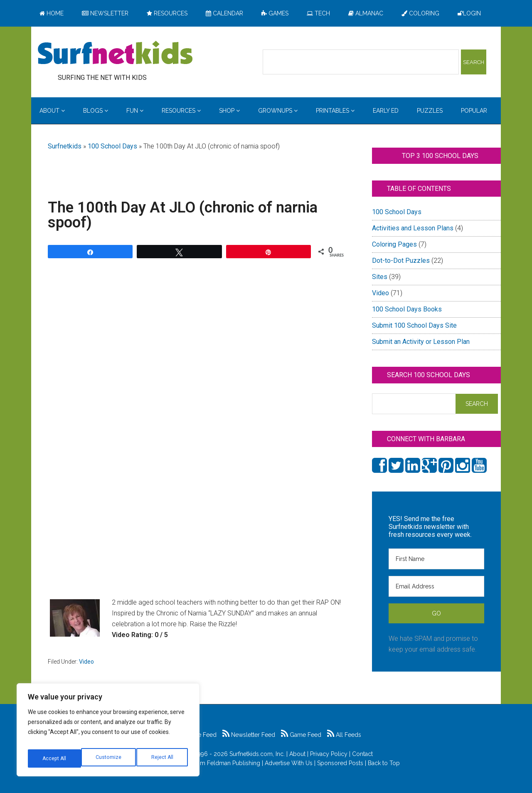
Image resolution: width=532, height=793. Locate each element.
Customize (55, 758)
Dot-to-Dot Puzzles (401, 261)
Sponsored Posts (340, 763)
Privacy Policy (329, 754)
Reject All (109, 758)
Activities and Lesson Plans (413, 228)
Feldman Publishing (234, 763)
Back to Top (384, 763)
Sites (380, 277)
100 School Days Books (407, 309)
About (297, 754)
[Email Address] (436, 586)
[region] (108, 733)
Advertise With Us (289, 763)
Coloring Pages (394, 244)
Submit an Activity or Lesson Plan (421, 342)
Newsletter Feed (249, 735)
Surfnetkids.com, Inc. (257, 754)
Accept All (163, 758)
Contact (362, 754)
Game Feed (301, 735)
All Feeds (344, 735)
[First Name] (436, 559)
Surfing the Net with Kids (115, 54)
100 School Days (112, 146)
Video (86, 662)
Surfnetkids (65, 146)
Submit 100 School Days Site (414, 325)
